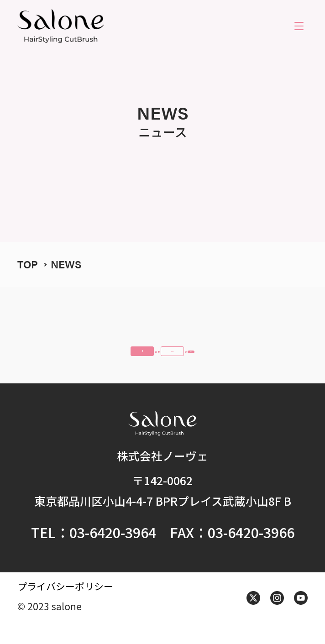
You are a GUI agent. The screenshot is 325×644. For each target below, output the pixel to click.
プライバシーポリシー (65, 606)
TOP (28, 264)
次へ (282, 358)
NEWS (66, 264)
